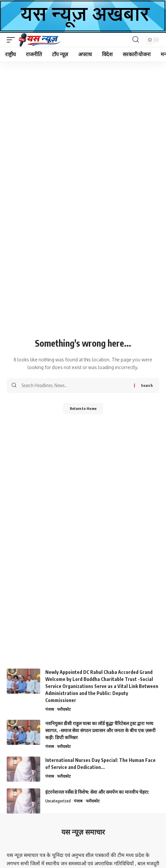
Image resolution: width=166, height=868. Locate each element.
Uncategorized (58, 801)
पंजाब (50, 709)
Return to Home (83, 408)
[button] (12, 40)
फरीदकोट (64, 709)
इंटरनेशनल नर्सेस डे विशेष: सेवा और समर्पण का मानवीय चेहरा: (97, 792)
